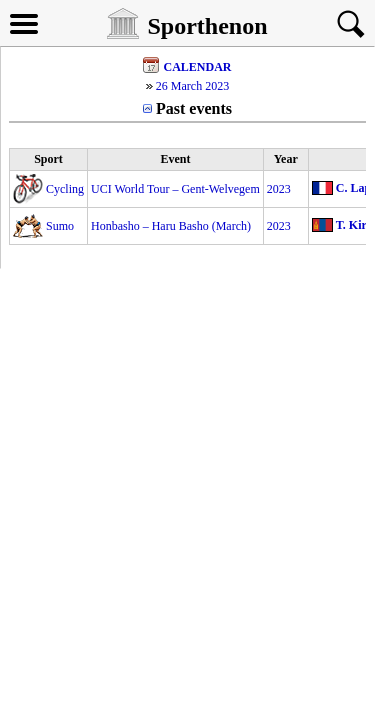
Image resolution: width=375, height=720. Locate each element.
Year (286, 159)
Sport (48, 159)
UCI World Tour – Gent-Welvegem (175, 189)
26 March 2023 (192, 86)
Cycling (65, 189)
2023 (279, 189)
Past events (194, 108)
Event (175, 159)
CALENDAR (197, 67)
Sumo (60, 226)
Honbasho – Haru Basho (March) (171, 226)
